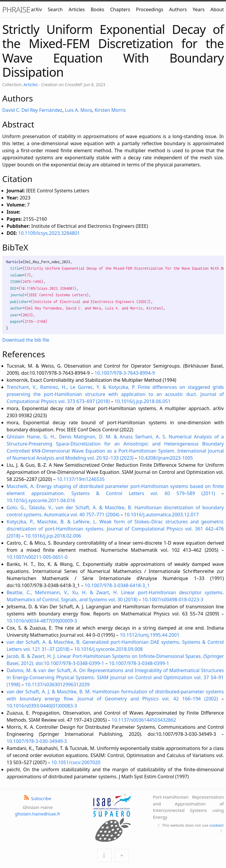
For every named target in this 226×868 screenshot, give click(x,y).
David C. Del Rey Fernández (32, 110)
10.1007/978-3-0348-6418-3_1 (117, 585)
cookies (216, 825)
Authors (178, 9)
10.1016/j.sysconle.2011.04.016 (41, 500)
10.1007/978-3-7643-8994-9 (125, 373)
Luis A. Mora (78, 110)
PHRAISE (16, 9)
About (217, 9)
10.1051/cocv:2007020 (76, 762)
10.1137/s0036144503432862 (144, 720)
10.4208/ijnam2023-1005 (166, 458)
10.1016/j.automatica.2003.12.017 (162, 515)
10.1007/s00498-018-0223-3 (173, 600)
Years (199, 9)
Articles (77, 9)
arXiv (36, 9)
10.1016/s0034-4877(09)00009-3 (42, 621)
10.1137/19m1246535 (81, 479)
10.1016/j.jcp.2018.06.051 (142, 401)
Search (55, 9)
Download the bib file (26, 340)
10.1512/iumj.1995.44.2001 (150, 635)
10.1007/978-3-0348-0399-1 (139, 663)
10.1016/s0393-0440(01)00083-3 (42, 706)
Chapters (120, 9)
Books (97, 9)
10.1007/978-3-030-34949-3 (37, 741)
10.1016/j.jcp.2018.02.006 (53, 536)
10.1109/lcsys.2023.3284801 (49, 233)
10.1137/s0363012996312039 (57, 684)
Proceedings (150, 9)
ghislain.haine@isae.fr (38, 814)
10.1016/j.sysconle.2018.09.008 (108, 649)
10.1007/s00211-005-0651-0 (37, 557)
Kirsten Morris (110, 110)
